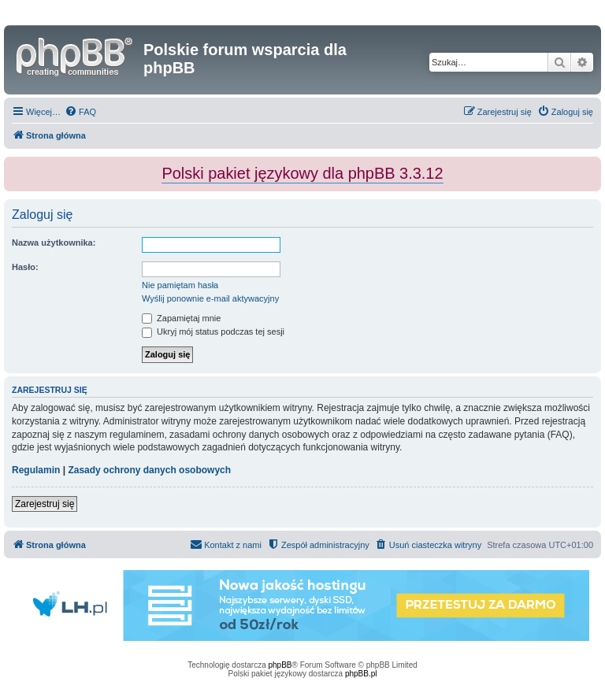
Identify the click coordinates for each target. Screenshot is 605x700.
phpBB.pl (361, 674)
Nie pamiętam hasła (180, 285)
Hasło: (25, 267)
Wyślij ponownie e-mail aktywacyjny (210, 298)
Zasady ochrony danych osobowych (149, 470)
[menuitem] (80, 112)
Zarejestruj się (45, 504)
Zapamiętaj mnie (181, 318)
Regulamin (36, 470)
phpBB (280, 665)
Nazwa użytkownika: (54, 243)
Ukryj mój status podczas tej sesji (213, 331)
